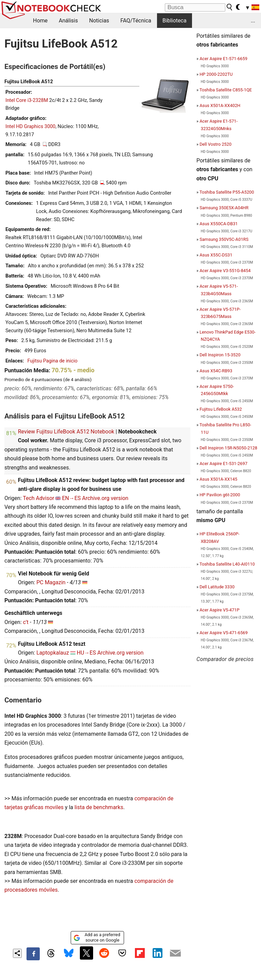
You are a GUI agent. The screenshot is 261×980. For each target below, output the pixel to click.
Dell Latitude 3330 (217, 587)
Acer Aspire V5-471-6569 (224, 633)
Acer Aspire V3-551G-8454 (225, 271)
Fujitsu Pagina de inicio (52, 361)
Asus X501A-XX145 (218, 479)
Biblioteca (175, 21)
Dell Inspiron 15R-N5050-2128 (228, 448)
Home (40, 21)
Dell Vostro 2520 (215, 144)
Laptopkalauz (53, 653)
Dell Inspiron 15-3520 (220, 355)
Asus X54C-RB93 (216, 371)
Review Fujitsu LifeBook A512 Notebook (66, 432)
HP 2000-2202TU (216, 74)
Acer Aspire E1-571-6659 (223, 59)
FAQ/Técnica (136, 21)
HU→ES (86, 653)
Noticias (99, 21)
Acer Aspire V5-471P (219, 610)
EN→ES (71, 498)
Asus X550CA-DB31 (219, 224)
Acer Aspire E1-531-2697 (223, 464)
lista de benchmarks (99, 807)
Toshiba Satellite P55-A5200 (227, 192)
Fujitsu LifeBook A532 (221, 409)
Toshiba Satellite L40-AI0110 (227, 564)
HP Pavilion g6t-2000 (220, 495)
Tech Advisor (38, 498)
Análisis (68, 21)
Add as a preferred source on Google (97, 937)
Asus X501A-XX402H (220, 105)
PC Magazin (51, 582)
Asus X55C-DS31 (216, 255)
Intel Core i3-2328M (27, 100)
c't (25, 622)
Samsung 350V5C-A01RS (224, 239)
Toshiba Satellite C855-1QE (226, 90)
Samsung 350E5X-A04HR (224, 208)
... (253, 21)
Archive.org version (105, 498)
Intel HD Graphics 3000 (30, 127)
